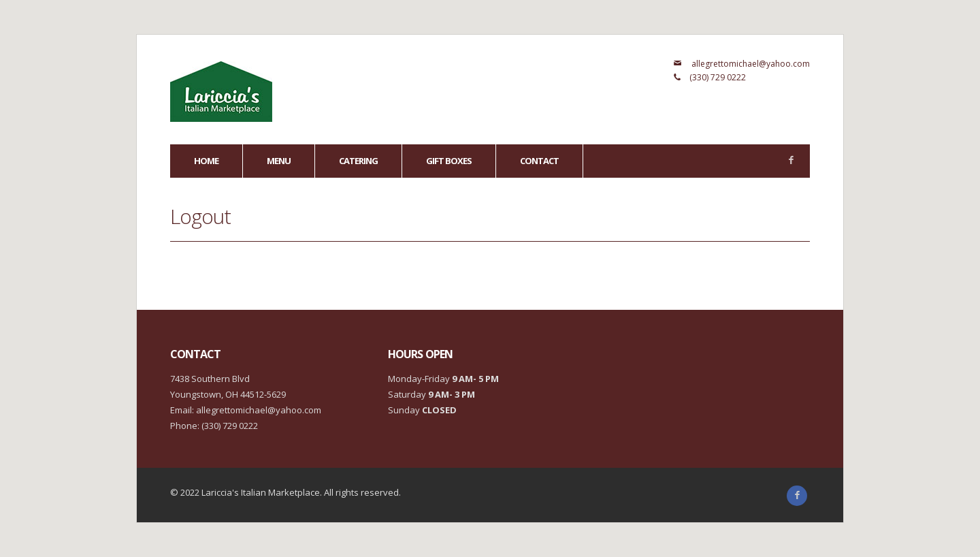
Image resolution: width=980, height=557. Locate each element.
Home (206, 161)
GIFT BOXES (449, 161)
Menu (279, 161)
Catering (358, 161)
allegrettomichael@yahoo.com (751, 64)
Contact (539, 161)
